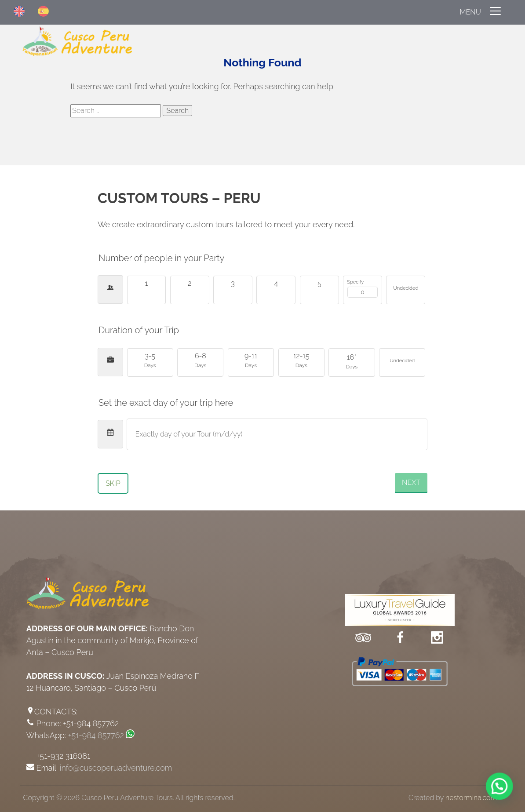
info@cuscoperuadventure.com (116, 768)
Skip (113, 483)
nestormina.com (471, 798)
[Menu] (262, 12)
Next (411, 482)
